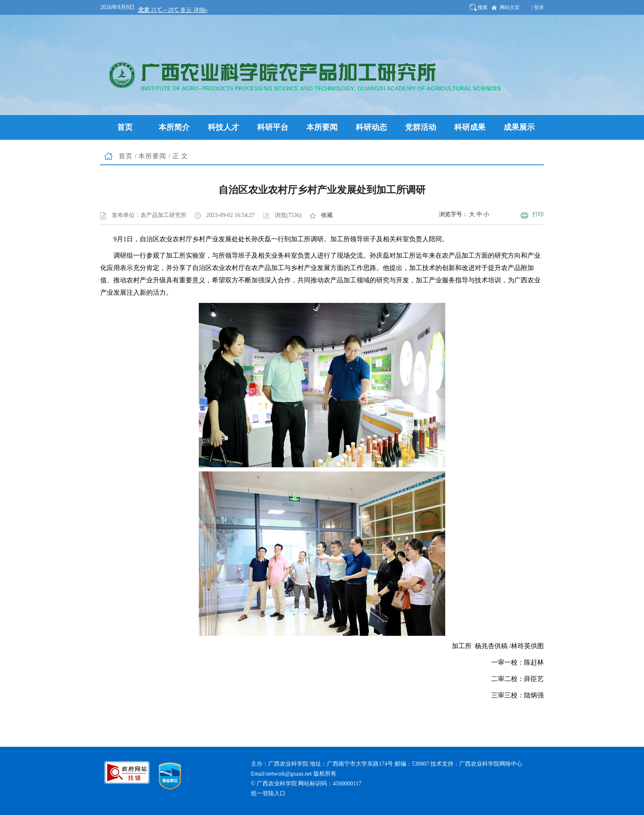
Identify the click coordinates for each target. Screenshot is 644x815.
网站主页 (510, 7)
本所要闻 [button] (322, 127)
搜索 (483, 7)
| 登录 (538, 7)
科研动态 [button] (371, 127)
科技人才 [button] (223, 127)
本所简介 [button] (174, 127)
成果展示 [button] (519, 127)
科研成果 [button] (470, 127)
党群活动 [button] (421, 127)
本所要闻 (152, 156)
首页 (126, 156)
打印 (538, 214)
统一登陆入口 (268, 793)
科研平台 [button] (273, 127)
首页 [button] (125, 127)
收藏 (327, 215)
